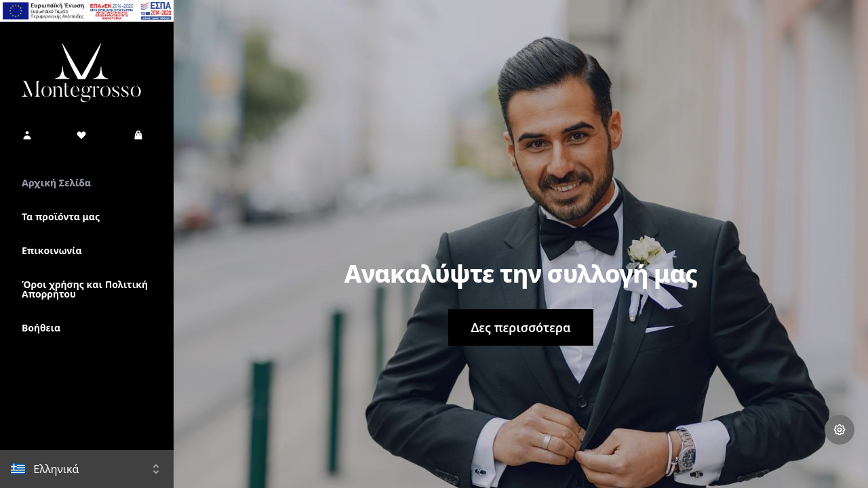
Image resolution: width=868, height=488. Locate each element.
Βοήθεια (41, 328)
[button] (27, 135)
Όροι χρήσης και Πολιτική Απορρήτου (85, 289)
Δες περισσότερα (520, 327)
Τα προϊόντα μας (61, 217)
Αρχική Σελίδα (56, 183)
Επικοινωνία (52, 250)
